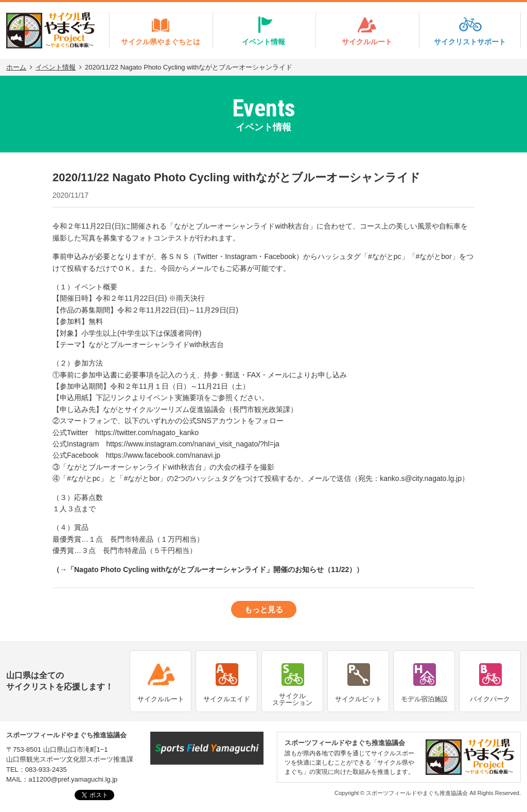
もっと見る (264, 609)
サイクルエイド (227, 699)
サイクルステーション (292, 699)
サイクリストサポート (470, 42)
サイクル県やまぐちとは (161, 42)
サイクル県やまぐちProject (50, 30)
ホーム (16, 67)
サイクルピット (358, 699)
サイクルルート (367, 42)
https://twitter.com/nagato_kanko (147, 433)
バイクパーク (490, 699)
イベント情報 (263, 42)
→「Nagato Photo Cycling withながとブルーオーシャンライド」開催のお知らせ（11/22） (208, 569)
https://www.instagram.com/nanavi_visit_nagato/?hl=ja (193, 444)
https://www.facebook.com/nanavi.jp (163, 455)
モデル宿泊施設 (424, 699)
